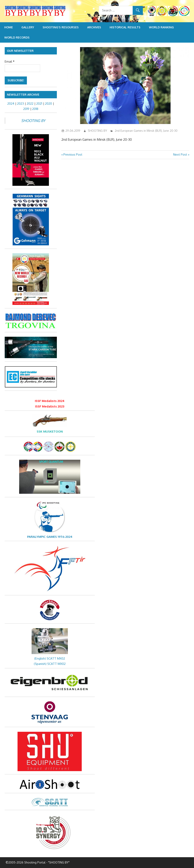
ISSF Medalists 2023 (50, 406)
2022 (30, 104)
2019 (26, 109)
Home (9, 27)
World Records (17, 37)
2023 (20, 104)
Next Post (180, 154)
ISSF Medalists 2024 (50, 401)
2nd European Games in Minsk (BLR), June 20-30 (146, 131)
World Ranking (161, 27)
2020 (48, 104)
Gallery (28, 27)
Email (10, 61)
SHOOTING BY (98, 131)
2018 (35, 109)
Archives (94, 27)
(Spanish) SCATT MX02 (50, 664)
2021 (39, 104)
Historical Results (125, 27)
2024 (11, 104)
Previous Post (73, 154)
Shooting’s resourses (61, 27)
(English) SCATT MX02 (50, 658)
